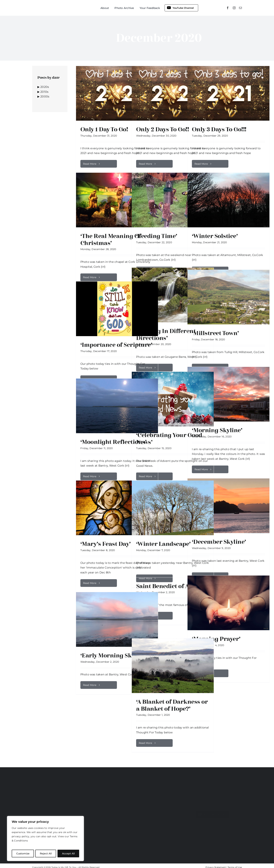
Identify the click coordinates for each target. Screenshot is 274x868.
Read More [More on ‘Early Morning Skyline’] (90, 685)
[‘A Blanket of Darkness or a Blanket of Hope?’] (173, 666)
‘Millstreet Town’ (215, 333)
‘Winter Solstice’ (215, 236)
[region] (45, 838)
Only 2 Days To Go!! (163, 129)
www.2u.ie (81, 792)
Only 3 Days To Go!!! (219, 129)
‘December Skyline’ (219, 542)
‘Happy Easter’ (146, 821)
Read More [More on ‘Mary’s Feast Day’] (90, 583)
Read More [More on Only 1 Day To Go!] (90, 164)
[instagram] (234, 8)
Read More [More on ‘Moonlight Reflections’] (90, 476)
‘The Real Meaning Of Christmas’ (111, 240)
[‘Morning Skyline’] (229, 394)
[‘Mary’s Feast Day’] (117, 508)
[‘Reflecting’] (117, 800)
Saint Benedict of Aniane (171, 586)
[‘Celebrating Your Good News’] (173, 399)
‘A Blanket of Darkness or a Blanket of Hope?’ (172, 705)
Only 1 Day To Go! (104, 129)
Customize (23, 854)
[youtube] (202, 824)
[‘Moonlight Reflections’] (117, 406)
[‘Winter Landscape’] (173, 508)
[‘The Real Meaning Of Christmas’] (117, 200)
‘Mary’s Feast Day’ (106, 544)
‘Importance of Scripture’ (116, 345)
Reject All (46, 854)
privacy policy (20, 836)
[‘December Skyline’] (229, 506)
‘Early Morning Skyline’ (114, 655)
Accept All (68, 854)
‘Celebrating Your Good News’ (169, 439)
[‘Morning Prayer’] (229, 603)
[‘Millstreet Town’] (229, 297)
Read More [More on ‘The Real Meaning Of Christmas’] (90, 277)
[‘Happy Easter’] (117, 827)
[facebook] (228, 8)
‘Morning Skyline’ (217, 430)
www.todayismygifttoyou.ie (50, 792)
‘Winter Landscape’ (163, 544)
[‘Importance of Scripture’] (117, 309)
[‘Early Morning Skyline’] (117, 619)
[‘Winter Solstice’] (229, 200)
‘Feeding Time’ (157, 236)
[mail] (240, 8)
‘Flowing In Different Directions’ (166, 335)
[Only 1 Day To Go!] (117, 93)
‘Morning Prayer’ (216, 639)
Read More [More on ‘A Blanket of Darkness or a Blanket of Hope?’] (145, 743)
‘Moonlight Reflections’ (113, 442)
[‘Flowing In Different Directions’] (173, 295)
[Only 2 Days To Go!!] (173, 93)
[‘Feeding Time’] (173, 200)
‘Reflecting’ (143, 793)
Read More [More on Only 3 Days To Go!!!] (201, 164)
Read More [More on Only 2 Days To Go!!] (145, 164)
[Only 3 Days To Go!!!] (229, 93)
